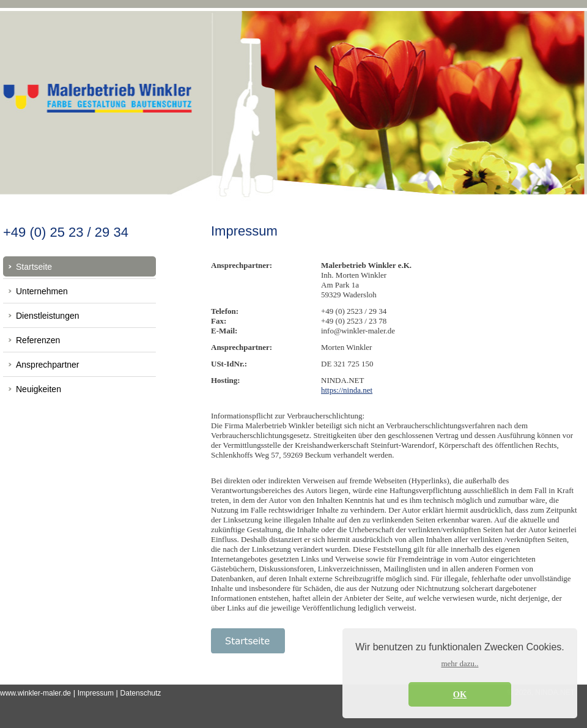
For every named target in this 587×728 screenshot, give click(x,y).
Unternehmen (42, 291)
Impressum (96, 693)
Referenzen (38, 340)
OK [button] (460, 694)
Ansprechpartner (48, 365)
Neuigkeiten (39, 389)
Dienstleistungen (48, 316)
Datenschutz (141, 693)
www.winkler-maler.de (35, 693)
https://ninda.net (347, 390)
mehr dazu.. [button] (460, 663)
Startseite (34, 267)
